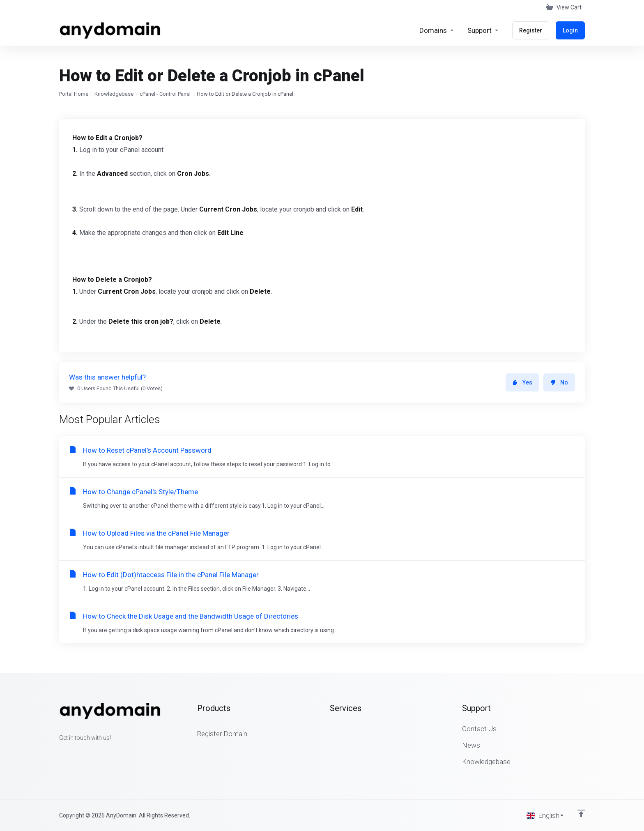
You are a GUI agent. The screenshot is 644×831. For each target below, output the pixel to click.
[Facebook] (59, 753)
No (559, 382)
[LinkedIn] (85, 753)
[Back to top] (581, 813)
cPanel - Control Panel (165, 94)
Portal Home (74, 94)
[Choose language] (545, 815)
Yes (522, 382)
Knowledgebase (114, 94)
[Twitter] (72, 753)
